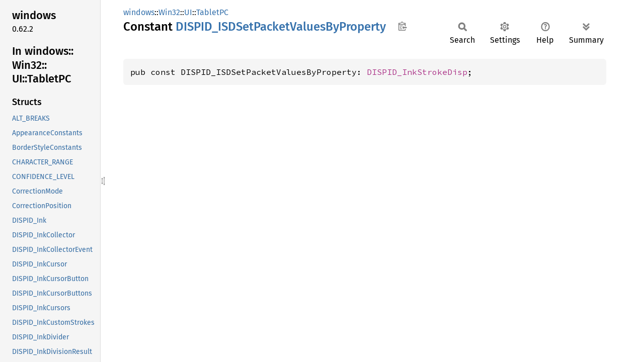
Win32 (169, 12)
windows (139, 12)
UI (188, 12)
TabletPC (212, 12)
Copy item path (402, 26)
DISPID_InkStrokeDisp (417, 72)
